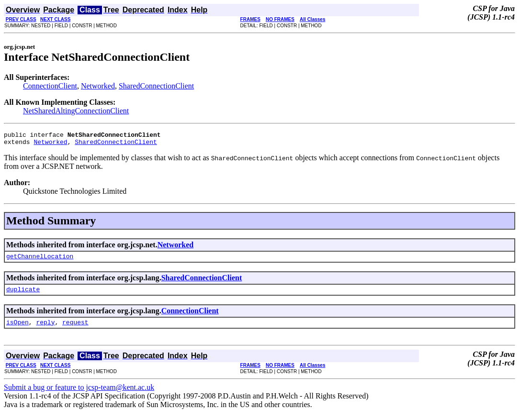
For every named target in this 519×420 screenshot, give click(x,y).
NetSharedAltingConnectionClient (76, 111)
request (75, 329)
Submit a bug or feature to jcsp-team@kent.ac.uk (79, 394)
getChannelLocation (40, 260)
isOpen (17, 329)
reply (45, 329)
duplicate (23, 295)
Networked (98, 86)
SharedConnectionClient (156, 86)
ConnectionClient (50, 86)
